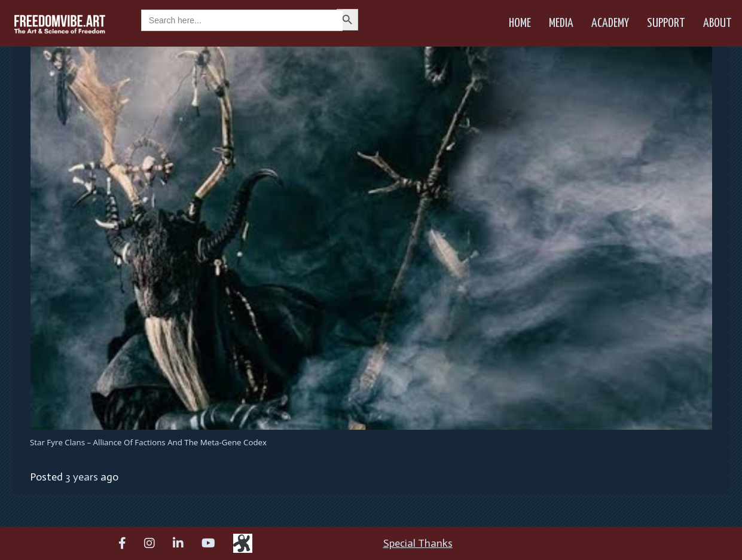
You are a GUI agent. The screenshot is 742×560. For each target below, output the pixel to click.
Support (666, 23)
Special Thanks (418, 543)
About (717, 23)
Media (561, 23)
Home (520, 23)
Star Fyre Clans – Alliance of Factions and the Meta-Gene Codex (148, 442)
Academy (610, 23)
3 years (82, 477)
